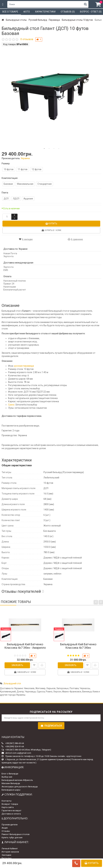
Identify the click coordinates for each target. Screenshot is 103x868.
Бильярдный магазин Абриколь (17, 780)
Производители (10, 825)
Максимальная (25, 184)
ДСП (6, 199)
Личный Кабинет (10, 849)
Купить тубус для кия (12, 838)
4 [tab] (59, 149)
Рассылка (6, 858)
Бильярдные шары (11, 790)
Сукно (11, 405)
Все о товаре (10, 12)
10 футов (9, 169)
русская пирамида (24, 366)
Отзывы (6, 831)
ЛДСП (16, 199)
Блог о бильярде (10, 774)
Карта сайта (8, 807)
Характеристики (45, 12)
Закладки (6, 855)
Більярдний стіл (12, 683)
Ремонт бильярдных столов (16, 834)
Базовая (8, 184)
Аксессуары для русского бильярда (20, 787)
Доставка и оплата (11, 814)
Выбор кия (7, 777)
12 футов (36, 169)
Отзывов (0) (68, 12)
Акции (5, 828)
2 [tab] (49, 149)
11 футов (23, 169)
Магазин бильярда (11, 783)
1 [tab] (44, 149)
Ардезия (28, 199)
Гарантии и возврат (12, 811)
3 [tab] (54, 149)
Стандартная (45, 184)
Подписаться (51, 726)
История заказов (10, 852)
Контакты (7, 801)
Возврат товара (10, 804)
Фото (27, 12)
